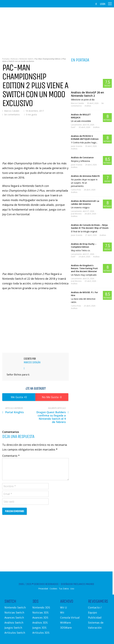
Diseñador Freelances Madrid (77, 584)
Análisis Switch (14, 623)
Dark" (73, 127)
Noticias (14, 59)
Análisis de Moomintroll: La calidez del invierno (85, 202)
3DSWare (66, 628)
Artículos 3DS (41, 633)
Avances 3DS (40, 617)
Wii (62, 612)
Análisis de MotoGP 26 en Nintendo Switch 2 (87, 94)
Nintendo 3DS (41, 607)
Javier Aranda (77, 146)
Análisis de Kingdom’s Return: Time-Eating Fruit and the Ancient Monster (84, 268)
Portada (6, 59)
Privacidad (43, 589)
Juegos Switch (13, 628)
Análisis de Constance (82, 157)
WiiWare (65, 623)
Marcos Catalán (12, 111)
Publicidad (95, 617)
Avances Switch (14, 617)
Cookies (53, 589)
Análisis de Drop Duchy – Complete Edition (84, 245)
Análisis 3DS (40, 623)
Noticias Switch (14, 612)
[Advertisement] (57, 30)
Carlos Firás (76, 190)
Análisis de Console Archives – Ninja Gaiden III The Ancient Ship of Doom (90, 226)
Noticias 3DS (40, 612)
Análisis (88, 106)
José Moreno (76, 214)
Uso (72, 589)
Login (103, 4)
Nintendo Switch (26, 59)
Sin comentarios (12, 115)
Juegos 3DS (39, 628)
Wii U (64, 607)
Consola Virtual (70, 617)
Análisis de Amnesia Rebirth (85, 176)
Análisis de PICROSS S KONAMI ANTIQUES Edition (85, 137)
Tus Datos (64, 589)
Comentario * (11, 456)
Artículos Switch (15, 633)
